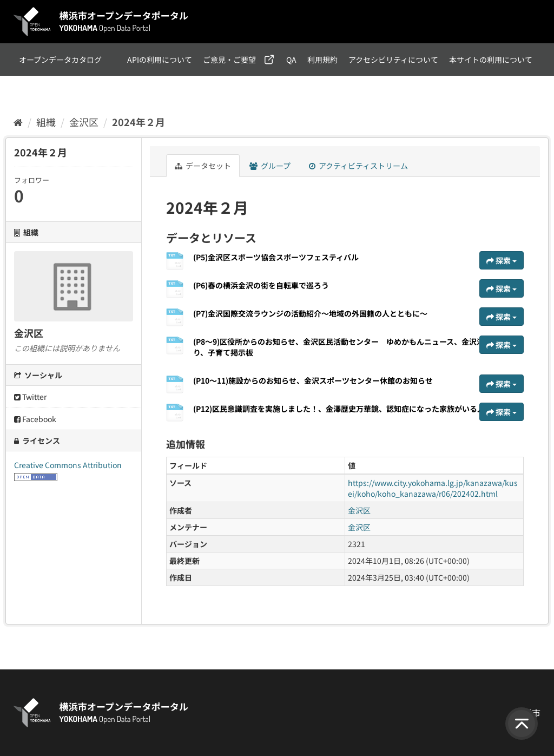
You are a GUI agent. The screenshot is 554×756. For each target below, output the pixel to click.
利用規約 (322, 60)
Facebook (35, 419)
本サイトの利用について (491, 60)
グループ (270, 166)
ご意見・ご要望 (229, 60)
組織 (46, 122)
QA (291, 60)
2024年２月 (138, 122)
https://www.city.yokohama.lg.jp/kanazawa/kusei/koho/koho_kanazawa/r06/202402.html (433, 488)
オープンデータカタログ (60, 60)
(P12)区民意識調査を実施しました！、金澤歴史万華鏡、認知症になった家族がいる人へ (343, 409)
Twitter (30, 397)
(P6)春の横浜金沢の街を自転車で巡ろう (261, 285)
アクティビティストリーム (358, 166)
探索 (502, 260)
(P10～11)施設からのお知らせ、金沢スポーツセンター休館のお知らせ (313, 380)
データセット (203, 166)
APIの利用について (160, 60)
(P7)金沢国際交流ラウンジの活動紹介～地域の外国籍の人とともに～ (310, 313)
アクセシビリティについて (393, 60)
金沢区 (84, 122)
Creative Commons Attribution (68, 465)
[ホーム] (18, 122)
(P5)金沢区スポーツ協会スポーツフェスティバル (276, 257)
